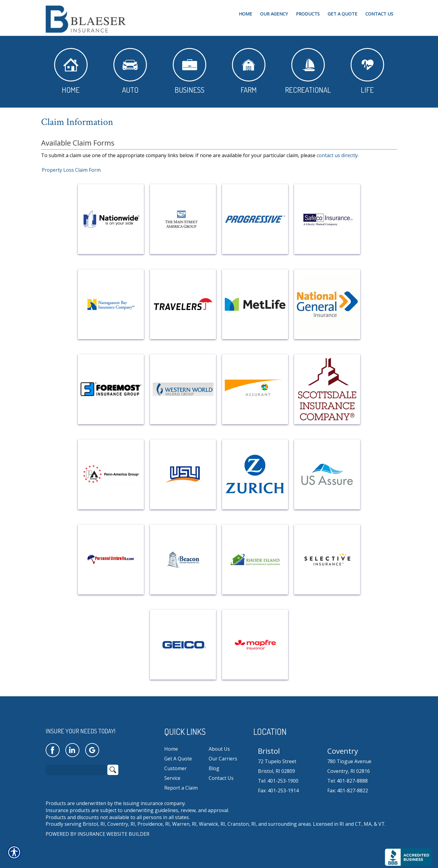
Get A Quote (178, 759)
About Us (219, 749)
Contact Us (221, 778)
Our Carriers (223, 759)
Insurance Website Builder (113, 834)
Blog (214, 768)
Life (367, 71)
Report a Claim (181, 788)
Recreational (308, 71)
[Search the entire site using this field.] (76, 770)
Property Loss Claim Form (71, 170)
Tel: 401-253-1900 (278, 781)
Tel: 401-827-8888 (348, 781)
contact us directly (337, 155)
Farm (249, 71)
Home (71, 71)
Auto (130, 71)
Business (189, 71)
